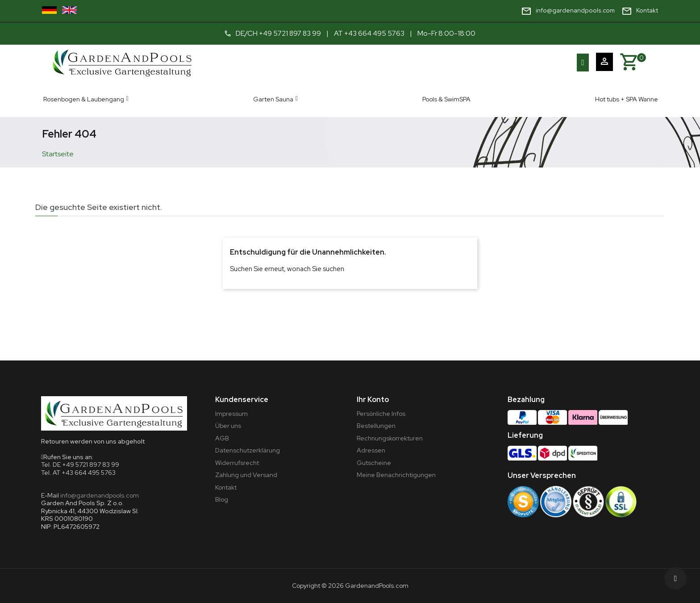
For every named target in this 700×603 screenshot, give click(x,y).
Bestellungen (376, 426)
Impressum (231, 414)
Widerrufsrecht (237, 463)
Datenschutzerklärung (248, 450)
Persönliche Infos (381, 414)
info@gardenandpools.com (100, 495)
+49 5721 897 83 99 (290, 33)
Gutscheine (374, 463)
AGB (222, 438)
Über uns (228, 426)
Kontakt (226, 487)
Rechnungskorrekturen (390, 438)
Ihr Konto (373, 400)
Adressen (371, 450)
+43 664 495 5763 (375, 33)
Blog (222, 499)
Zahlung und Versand (246, 475)
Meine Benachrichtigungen (396, 475)
